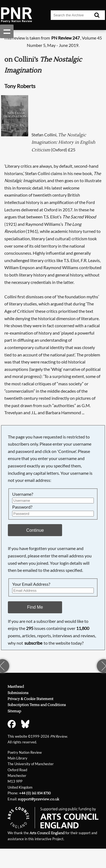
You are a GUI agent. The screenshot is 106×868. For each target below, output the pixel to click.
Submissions (18, 693)
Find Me (35, 607)
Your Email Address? (31, 584)
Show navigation (7, 31)
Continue (35, 530)
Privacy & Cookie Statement (30, 699)
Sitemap (14, 711)
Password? (22, 507)
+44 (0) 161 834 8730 (35, 793)
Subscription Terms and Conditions (37, 705)
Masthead (16, 687)
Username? (23, 494)
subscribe (33, 643)
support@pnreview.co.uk (38, 799)
